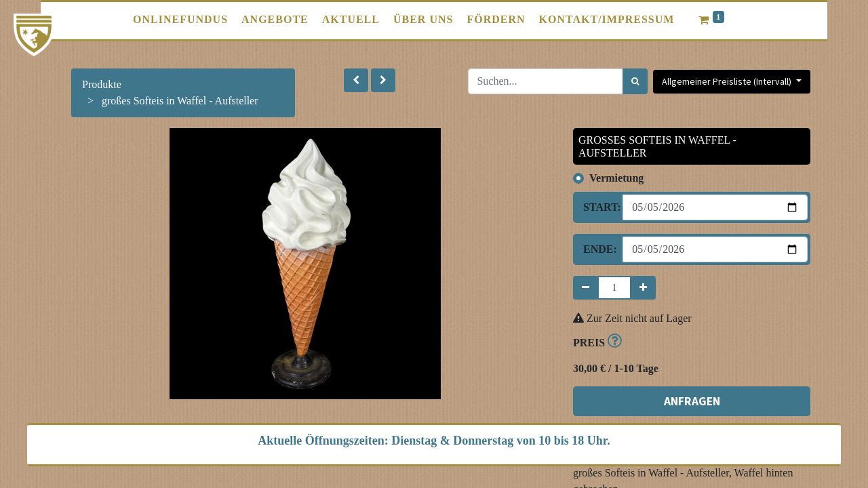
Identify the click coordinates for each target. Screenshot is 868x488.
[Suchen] (635, 81)
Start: (598, 207)
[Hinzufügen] (643, 288)
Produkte (102, 84)
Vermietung (616, 178)
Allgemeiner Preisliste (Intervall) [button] (728, 81)
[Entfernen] (586, 288)
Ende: (598, 249)
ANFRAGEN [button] (692, 401)
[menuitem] (180, 20)
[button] (356, 80)
